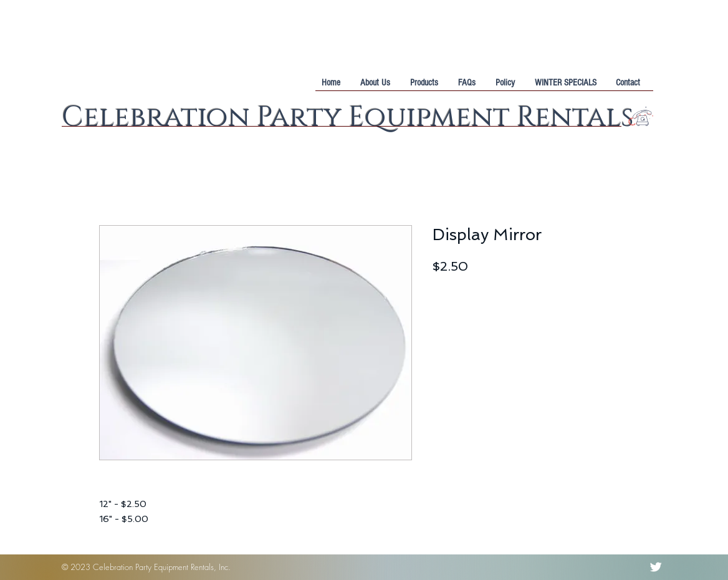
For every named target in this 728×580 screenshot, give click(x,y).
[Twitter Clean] (656, 567)
